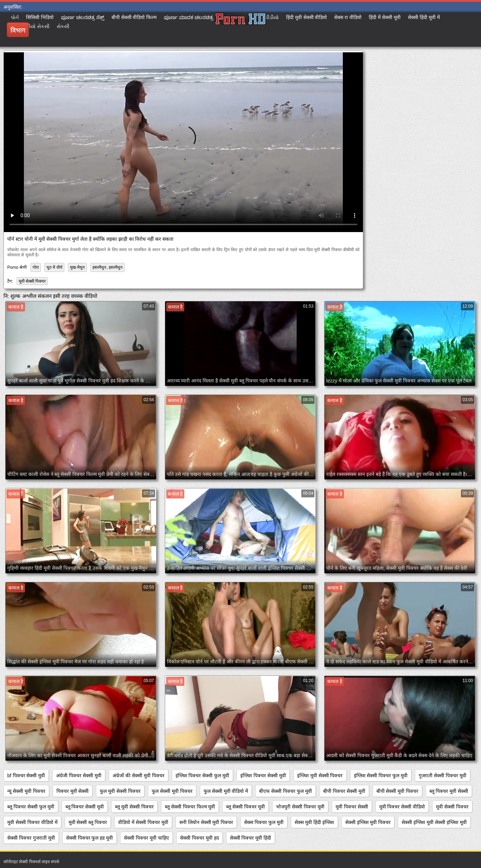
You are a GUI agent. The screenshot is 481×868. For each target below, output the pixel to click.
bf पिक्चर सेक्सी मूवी (26, 776)
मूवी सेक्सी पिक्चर (32, 281)
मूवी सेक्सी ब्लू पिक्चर (88, 822)
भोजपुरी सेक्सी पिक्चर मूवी (300, 807)
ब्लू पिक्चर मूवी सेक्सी (449, 791)
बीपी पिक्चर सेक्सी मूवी (344, 791)
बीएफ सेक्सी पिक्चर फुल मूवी (286, 791)
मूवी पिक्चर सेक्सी (352, 807)
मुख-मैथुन (77, 267)
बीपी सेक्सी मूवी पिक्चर (398, 791)
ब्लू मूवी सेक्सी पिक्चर (134, 807)
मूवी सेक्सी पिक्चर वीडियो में (32, 822)
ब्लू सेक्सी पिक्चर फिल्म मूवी (190, 807)
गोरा (36, 267)
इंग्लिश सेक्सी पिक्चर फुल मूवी (381, 776)
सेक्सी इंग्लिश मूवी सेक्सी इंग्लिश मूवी (434, 822)
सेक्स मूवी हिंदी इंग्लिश (314, 822)
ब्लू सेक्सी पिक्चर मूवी (246, 807)
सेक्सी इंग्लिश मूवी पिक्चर (368, 822)
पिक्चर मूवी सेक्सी (73, 791)
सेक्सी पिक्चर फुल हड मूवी (90, 838)
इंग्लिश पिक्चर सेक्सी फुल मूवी (203, 776)
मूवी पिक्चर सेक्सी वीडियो (402, 807)
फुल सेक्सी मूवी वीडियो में (226, 791)
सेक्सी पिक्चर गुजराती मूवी (31, 838)
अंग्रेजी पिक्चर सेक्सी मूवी (79, 776)
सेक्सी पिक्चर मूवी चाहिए (146, 838)
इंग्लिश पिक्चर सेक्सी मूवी (263, 776)
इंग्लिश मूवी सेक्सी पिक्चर (320, 776)
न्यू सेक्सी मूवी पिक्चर (26, 791)
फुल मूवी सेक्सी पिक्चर (120, 791)
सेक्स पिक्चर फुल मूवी (264, 822)
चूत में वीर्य (54, 267)
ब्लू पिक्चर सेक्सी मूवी (85, 807)
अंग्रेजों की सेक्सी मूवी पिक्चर (139, 776)
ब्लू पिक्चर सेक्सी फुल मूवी (31, 807)
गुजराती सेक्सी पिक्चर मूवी (443, 776)
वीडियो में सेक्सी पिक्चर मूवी (143, 822)
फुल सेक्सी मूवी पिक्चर (172, 791)
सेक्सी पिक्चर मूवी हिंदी (251, 838)
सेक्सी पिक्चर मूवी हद (199, 838)
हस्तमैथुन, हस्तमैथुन (108, 267)
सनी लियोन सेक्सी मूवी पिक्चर (206, 822)
